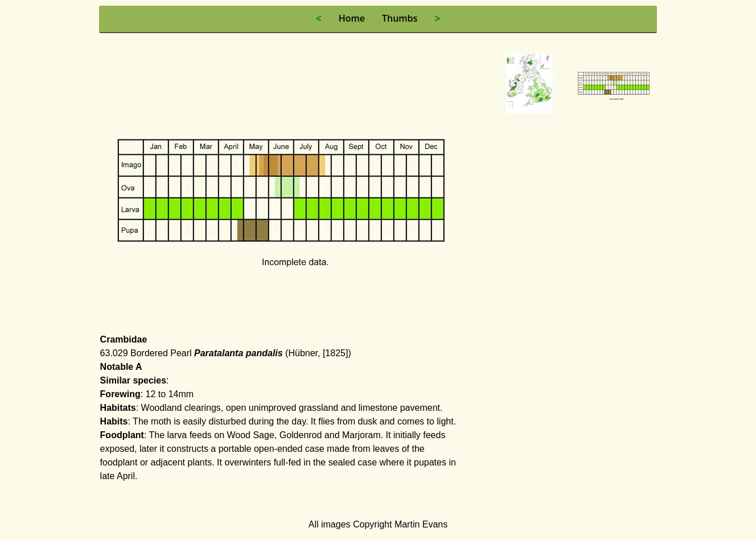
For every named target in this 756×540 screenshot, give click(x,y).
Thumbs (400, 18)
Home (352, 18)
